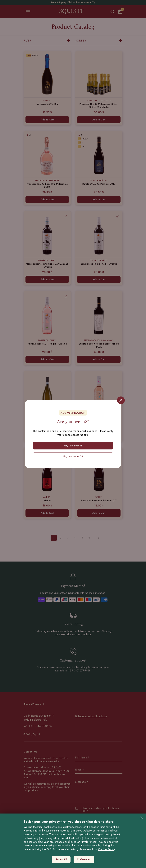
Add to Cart (47, 120)
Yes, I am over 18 (73, 446)
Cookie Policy (107, 849)
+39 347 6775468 (79, 671)
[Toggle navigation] (28, 12)
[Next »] (98, 538)
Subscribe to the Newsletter (91, 716)
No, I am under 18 (73, 456)
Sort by (99, 41)
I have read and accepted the (100, 810)
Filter (47, 41)
